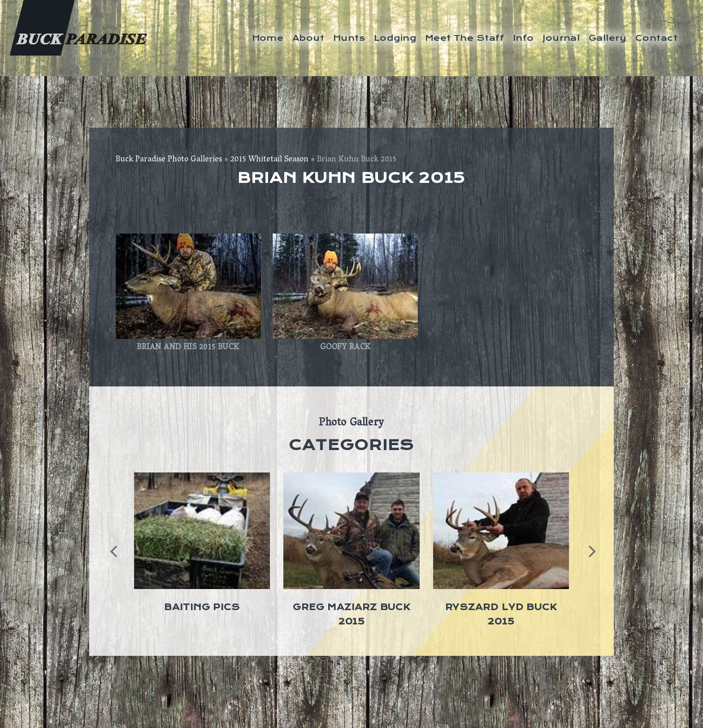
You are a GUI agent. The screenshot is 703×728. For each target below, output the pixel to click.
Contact (656, 38)
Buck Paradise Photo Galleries (169, 160)
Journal (561, 38)
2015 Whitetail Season (269, 160)
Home (268, 38)
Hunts (349, 38)
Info (523, 38)
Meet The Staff (464, 38)
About (308, 38)
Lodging (395, 38)
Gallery (608, 38)
